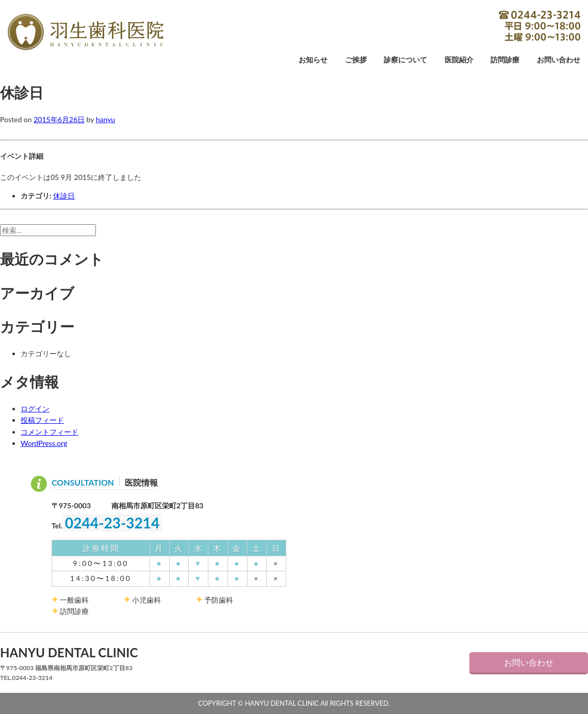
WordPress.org (44, 443)
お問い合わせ (559, 60)
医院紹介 (459, 60)
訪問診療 (505, 60)
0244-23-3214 (540, 26)
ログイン (35, 409)
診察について (405, 60)
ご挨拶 (356, 60)
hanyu (105, 119)
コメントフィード (50, 432)
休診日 (64, 196)
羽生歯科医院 (86, 32)
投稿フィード (42, 420)
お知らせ (313, 60)
